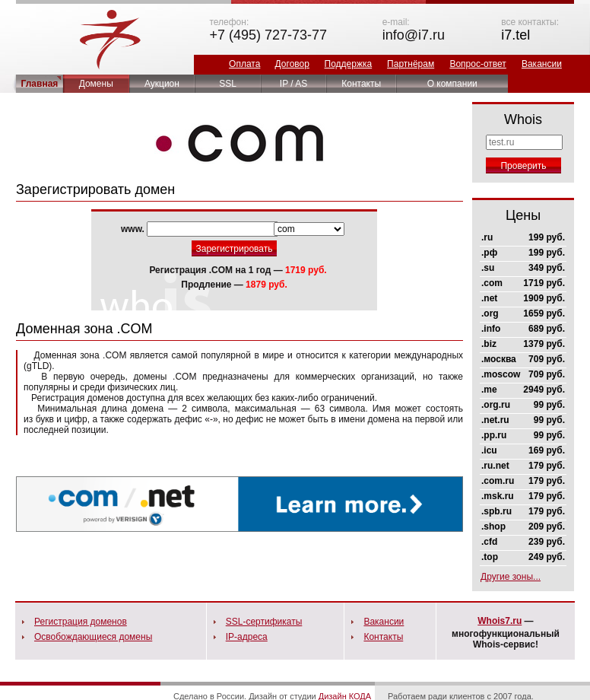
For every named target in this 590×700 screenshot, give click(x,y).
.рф (489, 253)
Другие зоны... (511, 577)
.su (488, 268)
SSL (228, 84)
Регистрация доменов (81, 622)
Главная (40, 84)
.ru (487, 237)
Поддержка (349, 64)
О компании (452, 84)
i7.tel (515, 35)
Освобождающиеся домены (93, 637)
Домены (96, 84)
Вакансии (542, 64)
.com (492, 283)
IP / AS (293, 84)
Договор (292, 64)
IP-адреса (247, 637)
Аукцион (162, 84)
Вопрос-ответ (477, 64)
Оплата (244, 64)
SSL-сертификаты (264, 622)
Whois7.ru (500, 621)
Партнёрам (411, 64)
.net (489, 298)
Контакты (361, 84)
